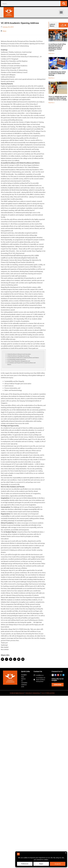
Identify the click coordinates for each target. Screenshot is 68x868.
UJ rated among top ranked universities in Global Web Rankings (57, 73)
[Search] (64, 4)
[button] (61, 12)
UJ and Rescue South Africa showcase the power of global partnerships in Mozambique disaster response (57, 47)
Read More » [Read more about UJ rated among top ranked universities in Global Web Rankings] (52, 78)
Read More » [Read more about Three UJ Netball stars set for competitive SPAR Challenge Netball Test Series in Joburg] (52, 103)
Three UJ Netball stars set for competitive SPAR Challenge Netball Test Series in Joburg (58, 98)
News (4, 31)
